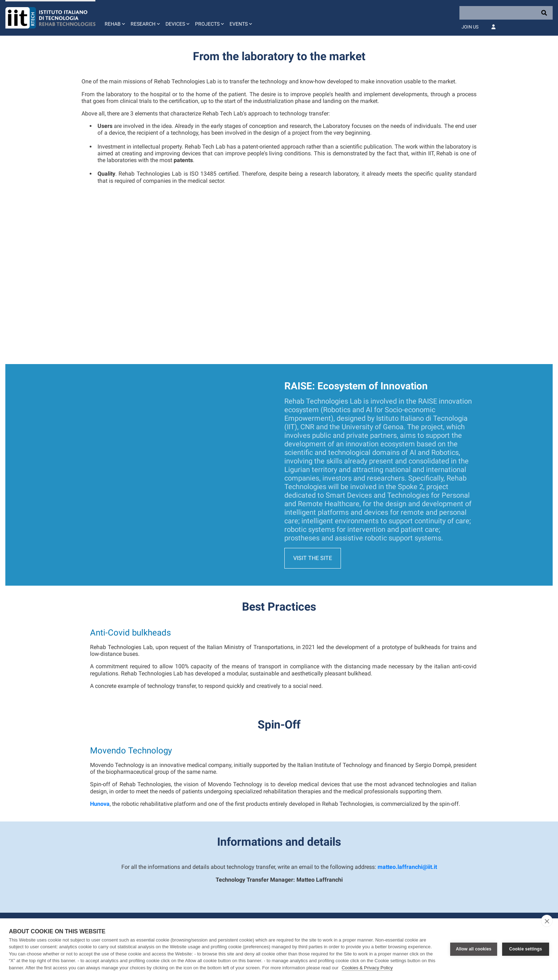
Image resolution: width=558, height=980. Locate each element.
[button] (114, 18)
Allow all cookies (474, 949)
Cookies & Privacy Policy (367, 968)
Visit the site (313, 494)
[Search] (506, 13)
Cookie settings (526, 949)
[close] (547, 921)
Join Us (470, 27)
